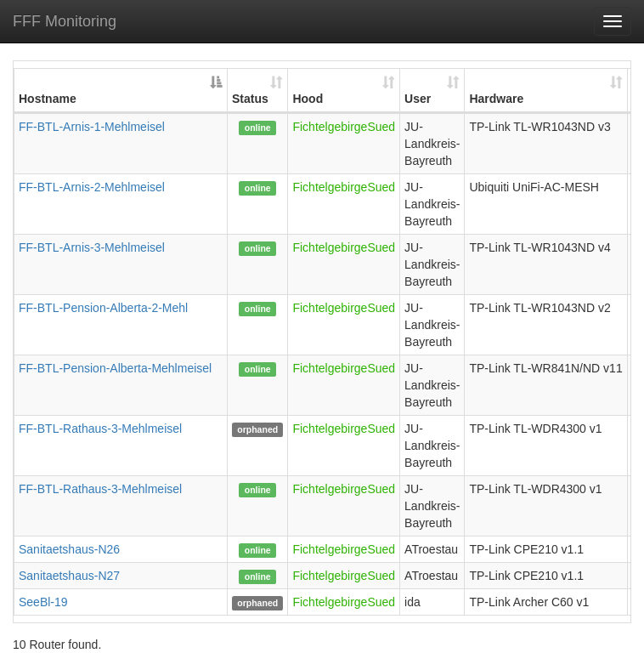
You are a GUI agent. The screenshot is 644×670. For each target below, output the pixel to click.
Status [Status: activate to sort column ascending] (250, 99)
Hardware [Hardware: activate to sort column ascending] (496, 99)
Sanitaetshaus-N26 (69, 549)
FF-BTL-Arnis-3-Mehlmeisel (92, 247)
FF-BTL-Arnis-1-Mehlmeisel (92, 127)
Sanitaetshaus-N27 (69, 576)
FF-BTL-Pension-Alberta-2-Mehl (103, 308)
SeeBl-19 (43, 602)
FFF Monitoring (65, 21)
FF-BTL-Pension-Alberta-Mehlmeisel (115, 368)
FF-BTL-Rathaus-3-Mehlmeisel (100, 429)
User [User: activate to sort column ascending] (418, 99)
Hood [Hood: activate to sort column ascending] (308, 99)
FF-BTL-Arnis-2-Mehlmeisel (92, 187)
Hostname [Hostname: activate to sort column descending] (48, 99)
